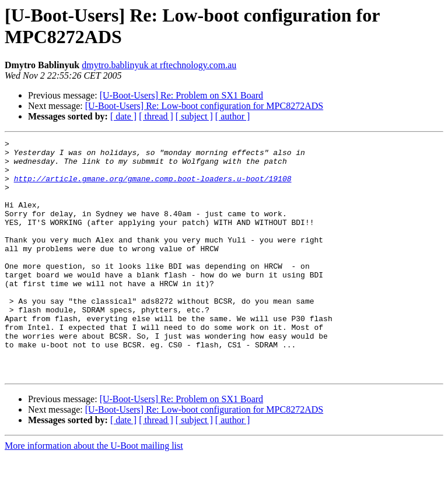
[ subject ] (194, 116)
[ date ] (123, 116)
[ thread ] (156, 116)
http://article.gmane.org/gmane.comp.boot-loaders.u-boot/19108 (153, 187)
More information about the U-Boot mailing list (94, 493)
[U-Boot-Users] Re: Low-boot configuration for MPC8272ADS (204, 106)
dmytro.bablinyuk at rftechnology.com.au (159, 65)
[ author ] (233, 116)
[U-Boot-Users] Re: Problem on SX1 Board (181, 95)
